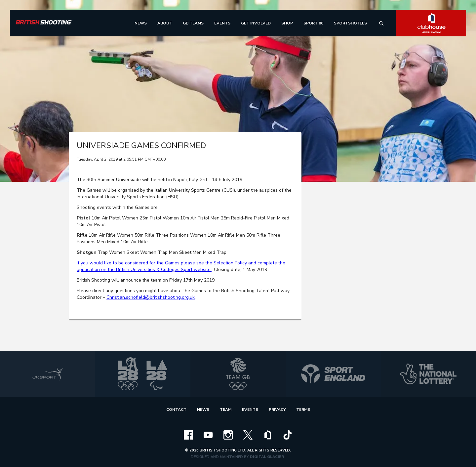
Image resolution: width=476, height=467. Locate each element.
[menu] (141, 23)
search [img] (381, 23)
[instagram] (228, 435)
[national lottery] (428, 374)
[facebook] (188, 435)
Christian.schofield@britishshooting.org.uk (151, 297)
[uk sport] (48, 374)
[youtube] (208, 435)
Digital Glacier (267, 457)
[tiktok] (288, 435)
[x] (248, 435)
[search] (381, 23)
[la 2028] (143, 374)
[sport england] (333, 374)
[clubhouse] (268, 435)
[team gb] (238, 374)
